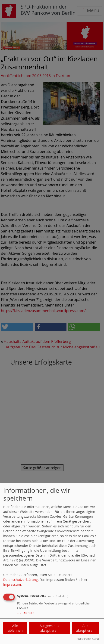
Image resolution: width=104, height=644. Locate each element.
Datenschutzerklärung (20, 580)
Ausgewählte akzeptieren (50, 628)
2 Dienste (26, 613)
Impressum (12, 584)
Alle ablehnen (15, 628)
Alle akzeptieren (85, 628)
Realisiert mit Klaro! (87, 639)
